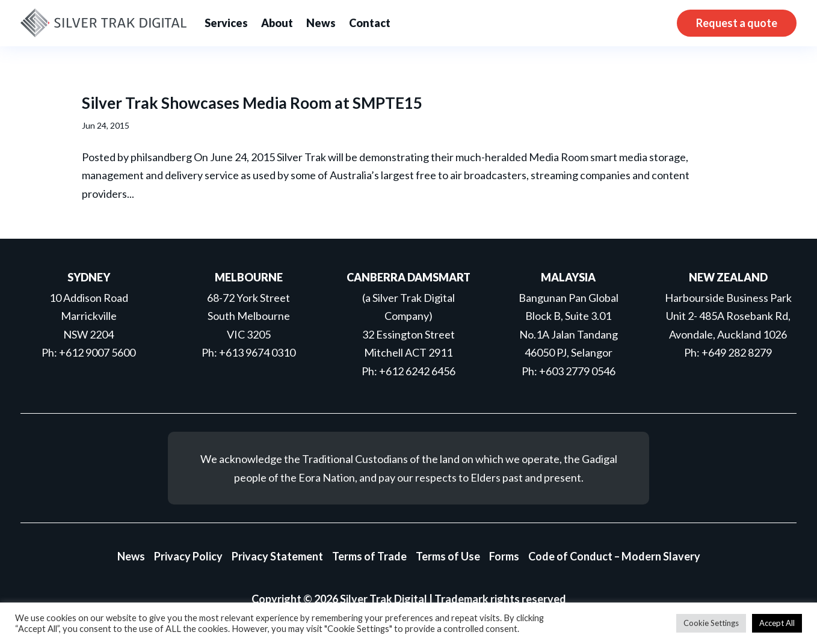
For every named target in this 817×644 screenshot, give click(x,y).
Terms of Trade (369, 556)
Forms (504, 556)
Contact (370, 23)
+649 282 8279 (737, 352)
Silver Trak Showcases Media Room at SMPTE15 (252, 103)
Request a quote (737, 23)
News (321, 23)
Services (226, 23)
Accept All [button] (777, 623)
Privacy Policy (188, 556)
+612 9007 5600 (97, 352)
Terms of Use (448, 556)
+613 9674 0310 (257, 352)
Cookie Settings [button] (711, 623)
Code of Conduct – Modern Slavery (614, 556)
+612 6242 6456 (417, 371)
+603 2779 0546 (577, 371)
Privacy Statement (277, 556)
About (277, 23)
